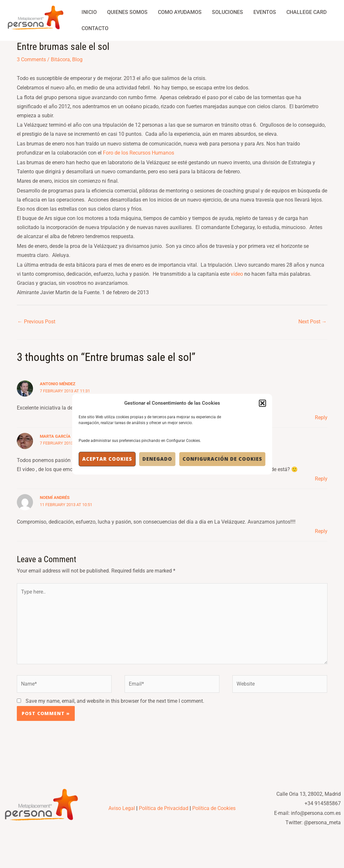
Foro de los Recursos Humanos (139, 153)
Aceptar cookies (107, 459)
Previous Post (36, 322)
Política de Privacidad (164, 808)
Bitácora (60, 59)
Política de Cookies (214, 808)
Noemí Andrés (55, 498)
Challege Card (306, 12)
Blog (77, 59)
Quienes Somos (127, 12)
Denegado (157, 459)
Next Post (313, 322)
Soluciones (227, 12)
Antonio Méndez (58, 384)
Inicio (89, 12)
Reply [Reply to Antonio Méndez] (321, 417)
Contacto (95, 28)
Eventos (265, 12)
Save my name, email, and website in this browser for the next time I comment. (115, 701)
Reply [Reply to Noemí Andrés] (321, 531)
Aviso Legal (122, 808)
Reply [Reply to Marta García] (321, 479)
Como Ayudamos (180, 12)
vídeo (237, 274)
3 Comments (31, 59)
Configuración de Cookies (222, 459)
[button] (262, 403)
